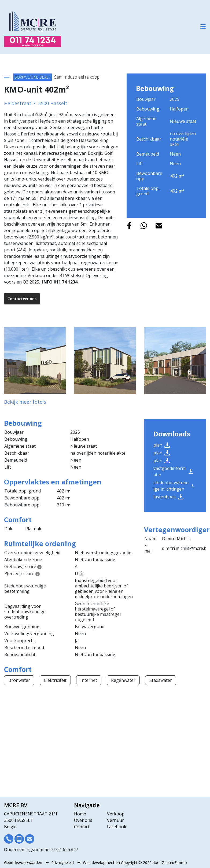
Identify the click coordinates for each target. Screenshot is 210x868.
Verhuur (115, 820)
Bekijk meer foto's (25, 402)
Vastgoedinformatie (173, 472)
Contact (82, 827)
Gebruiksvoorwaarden (24, 863)
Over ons (83, 820)
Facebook (117, 827)
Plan (162, 445)
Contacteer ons (22, 299)
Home (80, 814)
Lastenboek (168, 497)
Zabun (167, 863)
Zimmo (181, 863)
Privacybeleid (63, 863)
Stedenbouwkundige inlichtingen (174, 486)
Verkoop (116, 814)
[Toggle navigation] (203, 26)
